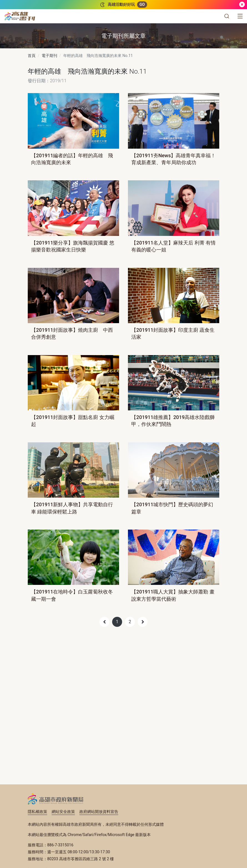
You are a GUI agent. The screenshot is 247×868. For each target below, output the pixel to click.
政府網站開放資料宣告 (99, 812)
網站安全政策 (63, 812)
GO (142, 4)
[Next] (143, 622)
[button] (227, 16)
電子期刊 (49, 56)
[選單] (240, 16)
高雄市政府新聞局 (56, 799)
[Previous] (104, 622)
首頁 (32, 56)
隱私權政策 (37, 812)
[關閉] (242, 5)
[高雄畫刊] (20, 16)
